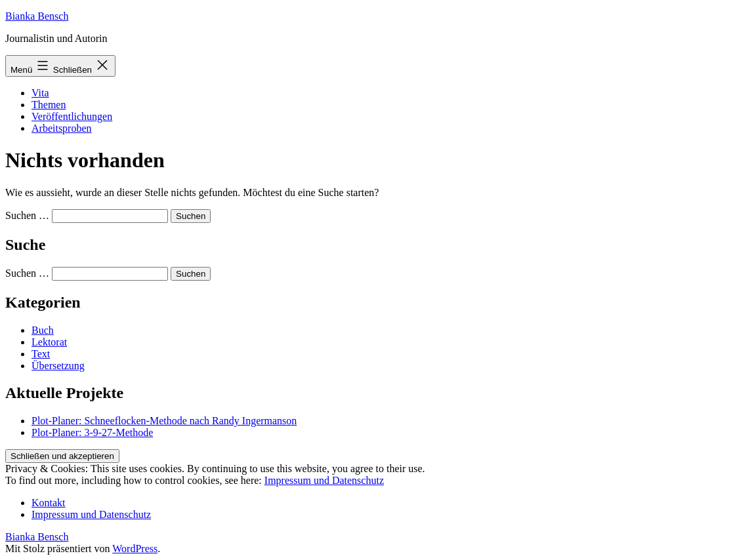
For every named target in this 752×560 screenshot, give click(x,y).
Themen (49, 105)
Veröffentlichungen (72, 116)
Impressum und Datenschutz (324, 480)
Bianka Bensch (37, 16)
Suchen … (27, 215)
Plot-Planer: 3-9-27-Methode (92, 432)
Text (41, 354)
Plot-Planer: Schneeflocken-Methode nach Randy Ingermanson (164, 421)
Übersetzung (58, 366)
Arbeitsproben (62, 128)
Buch (43, 330)
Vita (40, 93)
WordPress (135, 549)
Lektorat (49, 342)
